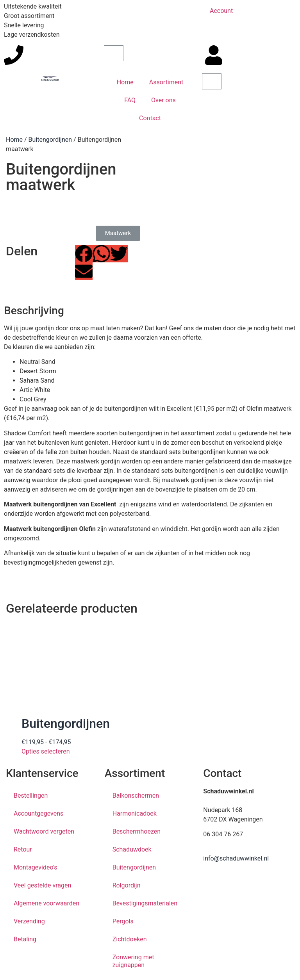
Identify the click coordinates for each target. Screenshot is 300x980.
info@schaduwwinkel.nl (236, 858)
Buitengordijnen (50, 140)
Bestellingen (31, 796)
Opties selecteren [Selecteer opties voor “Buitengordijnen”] (46, 751)
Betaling (25, 939)
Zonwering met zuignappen (133, 961)
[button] (84, 254)
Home (125, 82)
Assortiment (166, 82)
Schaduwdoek (132, 849)
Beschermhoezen (137, 831)
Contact (150, 118)
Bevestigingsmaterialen (145, 903)
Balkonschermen (136, 796)
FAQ (130, 100)
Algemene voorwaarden (46, 903)
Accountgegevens (38, 813)
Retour (23, 849)
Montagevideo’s (35, 867)
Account (221, 11)
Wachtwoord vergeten (44, 831)
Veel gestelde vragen (42, 885)
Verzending (29, 921)
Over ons (163, 100)
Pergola (123, 921)
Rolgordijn (127, 885)
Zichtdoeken (130, 939)
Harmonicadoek (135, 813)
